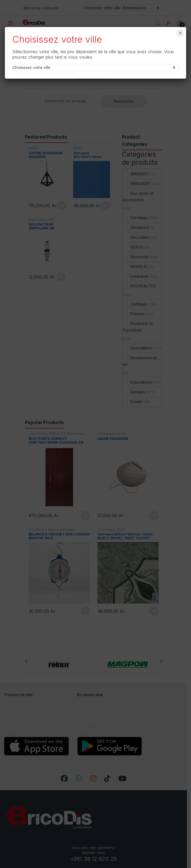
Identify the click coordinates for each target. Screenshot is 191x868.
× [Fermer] (180, 33)
